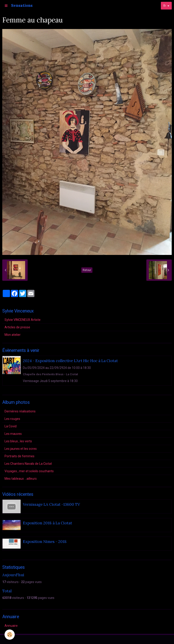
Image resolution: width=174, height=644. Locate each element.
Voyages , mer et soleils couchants (29, 471)
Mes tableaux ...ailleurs (21, 479)
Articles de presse (17, 327)
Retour (87, 270)
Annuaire (11, 626)
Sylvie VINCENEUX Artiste (23, 320)
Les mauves (13, 434)
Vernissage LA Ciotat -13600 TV (51, 504)
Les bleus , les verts (18, 441)
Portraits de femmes (19, 456)
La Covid (11, 426)
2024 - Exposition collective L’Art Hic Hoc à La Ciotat (70, 361)
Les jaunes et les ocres (21, 449)
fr (165, 6)
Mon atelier (13, 335)
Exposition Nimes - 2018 (45, 542)
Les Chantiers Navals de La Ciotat (28, 464)
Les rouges (12, 419)
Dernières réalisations (20, 411)
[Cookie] (10, 635)
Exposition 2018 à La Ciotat (47, 523)
